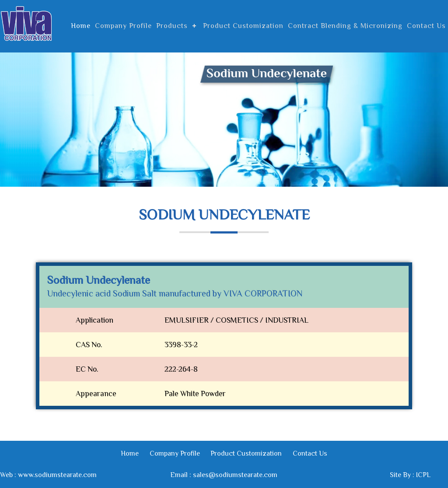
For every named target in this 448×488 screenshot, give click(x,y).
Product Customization (243, 26)
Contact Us (426, 26)
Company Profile (123, 26)
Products (172, 26)
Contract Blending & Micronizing (345, 26)
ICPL (423, 475)
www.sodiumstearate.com (57, 475)
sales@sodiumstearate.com (235, 475)
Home (81, 26)
